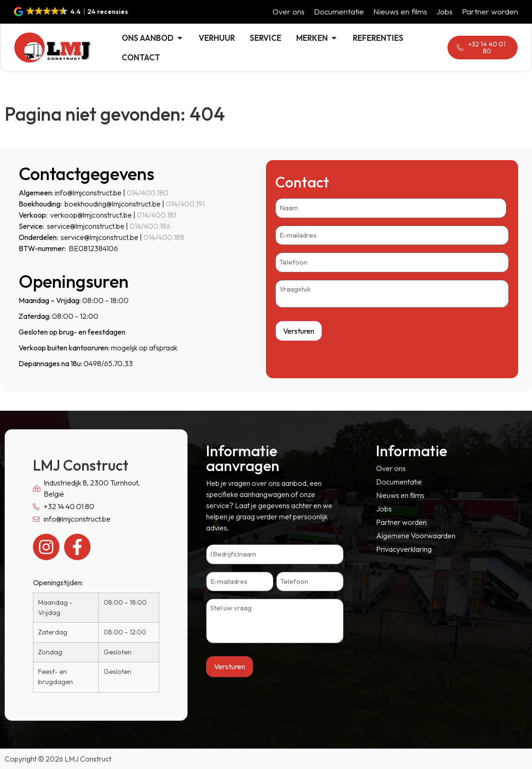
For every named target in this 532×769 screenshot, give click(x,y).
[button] (72, 12)
